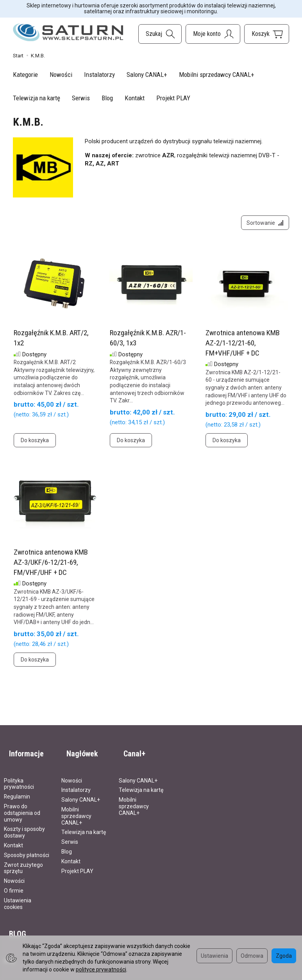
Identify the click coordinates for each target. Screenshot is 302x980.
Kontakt (135, 98)
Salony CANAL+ (147, 75)
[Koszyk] (267, 34)
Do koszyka (35, 445)
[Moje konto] (213, 34)
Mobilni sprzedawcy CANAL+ (217, 75)
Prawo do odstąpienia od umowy (22, 806)
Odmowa (252, 956)
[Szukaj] (160, 34)
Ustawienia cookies (18, 897)
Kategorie (25, 75)
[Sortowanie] (263, 225)
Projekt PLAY (173, 98)
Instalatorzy (99, 75)
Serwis (81, 98)
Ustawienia (214, 956)
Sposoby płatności (27, 848)
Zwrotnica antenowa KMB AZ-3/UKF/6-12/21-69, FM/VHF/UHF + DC (51, 567)
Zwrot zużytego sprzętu (23, 861)
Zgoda (284, 956)
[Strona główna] (68, 33)
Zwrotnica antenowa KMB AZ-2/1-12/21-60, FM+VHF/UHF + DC (243, 348)
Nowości (61, 75)
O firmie (14, 884)
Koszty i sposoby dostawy (24, 826)
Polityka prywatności (19, 777)
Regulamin (17, 790)
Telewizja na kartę (37, 98)
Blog (107, 98)
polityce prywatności (101, 969)
